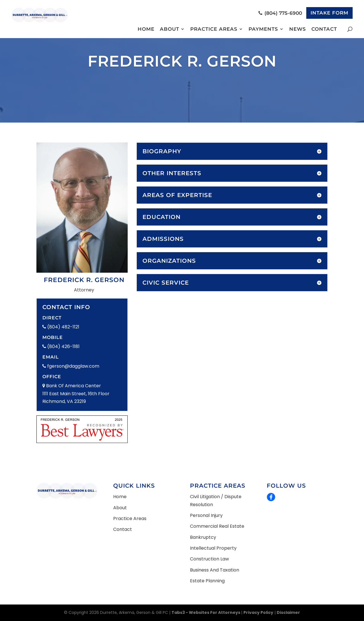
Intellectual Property (213, 548)
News (298, 29)
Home (146, 29)
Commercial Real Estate (217, 526)
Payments (263, 29)
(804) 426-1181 (61, 346)
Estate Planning (207, 581)
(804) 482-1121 (61, 327)
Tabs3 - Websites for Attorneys (206, 612)
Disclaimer (288, 612)
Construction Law (209, 559)
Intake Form (329, 13)
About (169, 29)
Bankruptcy (203, 537)
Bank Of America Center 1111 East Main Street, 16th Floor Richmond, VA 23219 (76, 393)
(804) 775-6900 (280, 13)
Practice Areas (214, 29)
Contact (324, 29)
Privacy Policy (258, 612)
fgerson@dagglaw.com (71, 366)
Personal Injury (206, 515)
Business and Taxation (215, 570)
